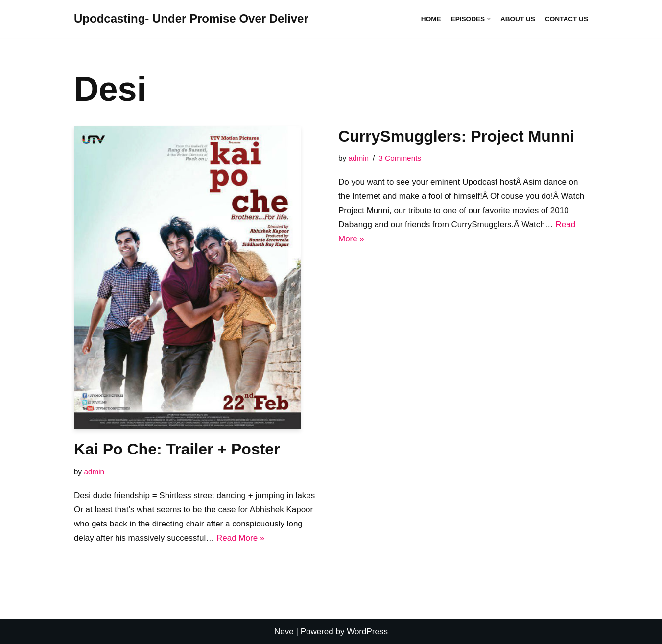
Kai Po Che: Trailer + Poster (177, 449)
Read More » (240, 538)
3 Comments (400, 158)
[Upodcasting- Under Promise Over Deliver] (191, 19)
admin (94, 471)
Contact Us (567, 19)
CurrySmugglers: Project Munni (456, 136)
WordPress (367, 632)
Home (431, 19)
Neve (284, 632)
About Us (518, 19)
